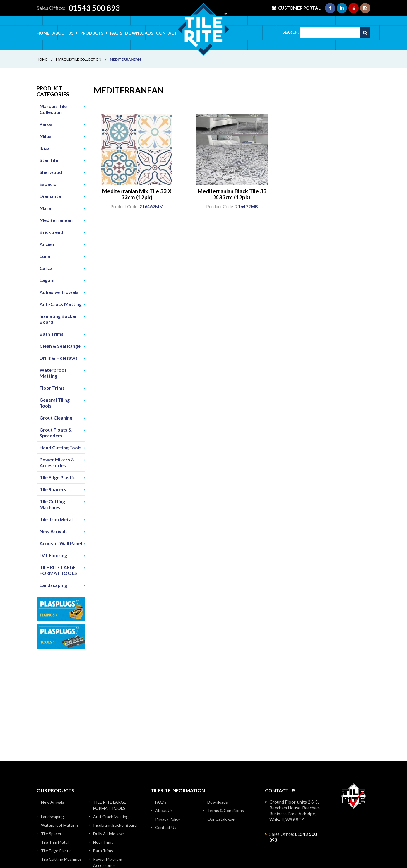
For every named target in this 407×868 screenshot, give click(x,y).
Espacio (48, 184)
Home (43, 33)
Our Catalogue (221, 819)
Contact (167, 33)
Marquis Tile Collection (79, 59)
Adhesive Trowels (59, 292)
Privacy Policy (168, 819)
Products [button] (94, 33)
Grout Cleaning (56, 418)
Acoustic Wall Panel (61, 543)
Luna (45, 256)
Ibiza (45, 148)
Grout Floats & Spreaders (56, 433)
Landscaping (53, 585)
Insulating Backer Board (58, 319)
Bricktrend (51, 232)
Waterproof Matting (53, 373)
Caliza (46, 268)
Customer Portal (299, 8)
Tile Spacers (53, 489)
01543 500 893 (94, 8)
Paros (46, 124)
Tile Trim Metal (56, 519)
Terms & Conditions (226, 810)
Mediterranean (56, 220)
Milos (46, 136)
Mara (45, 208)
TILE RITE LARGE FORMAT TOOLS (58, 570)
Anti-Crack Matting (61, 304)
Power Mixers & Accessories (57, 462)
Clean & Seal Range (60, 346)
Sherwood (51, 172)
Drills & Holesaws (59, 358)
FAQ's (116, 33)
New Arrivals (54, 531)
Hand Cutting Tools (60, 447)
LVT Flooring (53, 555)
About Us (164, 810)
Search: (291, 32)
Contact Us (166, 827)
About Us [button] (65, 33)
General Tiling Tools (55, 403)
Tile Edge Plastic (57, 477)
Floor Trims (52, 388)
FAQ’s (161, 802)
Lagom (47, 280)
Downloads (139, 33)
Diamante (50, 196)
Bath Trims (52, 334)
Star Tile (49, 160)
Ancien (47, 244)
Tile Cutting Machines (52, 504)
